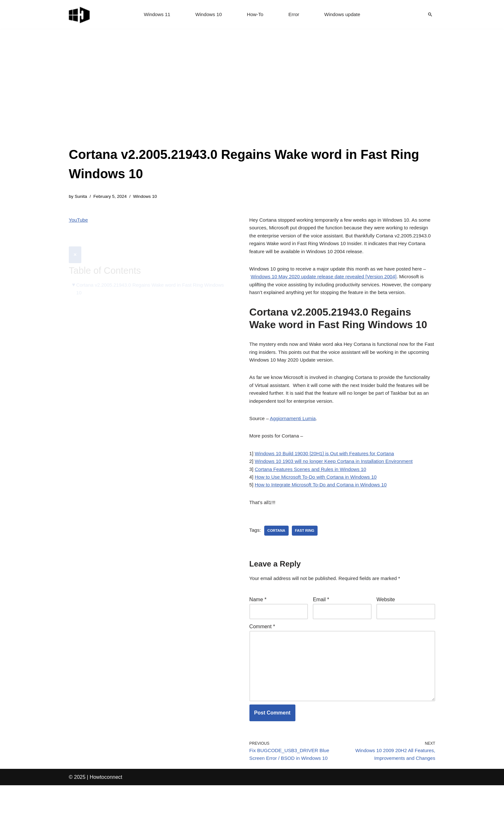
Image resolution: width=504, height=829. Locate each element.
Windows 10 (207, 15)
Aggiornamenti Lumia (295, 443)
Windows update (345, 15)
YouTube (79, 221)
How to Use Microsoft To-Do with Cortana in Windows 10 (319, 506)
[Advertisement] (252, 97)
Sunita (81, 197)
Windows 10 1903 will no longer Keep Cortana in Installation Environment (338, 488)
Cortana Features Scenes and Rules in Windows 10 (314, 497)
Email (321, 632)
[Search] (430, 14)
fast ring (307, 562)
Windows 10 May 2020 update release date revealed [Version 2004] (331, 284)
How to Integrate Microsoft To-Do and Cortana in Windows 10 (325, 515)
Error (295, 15)
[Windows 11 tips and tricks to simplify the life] (80, 14)
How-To (255, 15)
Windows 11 (154, 15)
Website (386, 632)
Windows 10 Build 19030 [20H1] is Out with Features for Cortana (329, 480)
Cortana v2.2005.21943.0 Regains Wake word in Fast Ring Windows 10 (144, 275)
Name (258, 632)
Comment (262, 661)
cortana (278, 562)
